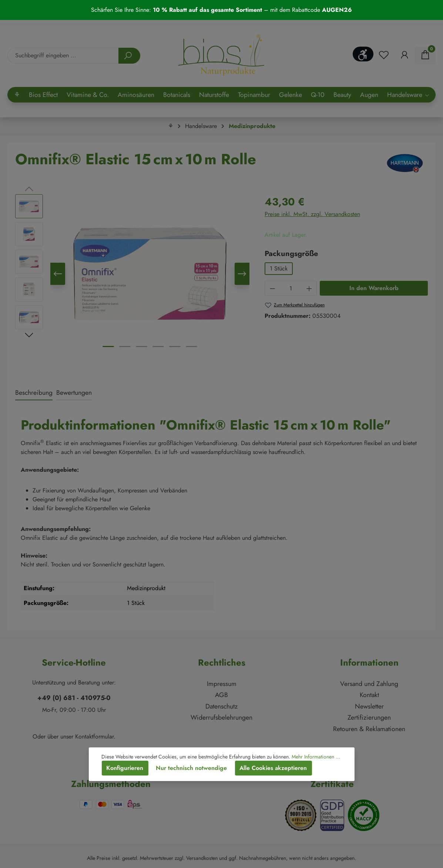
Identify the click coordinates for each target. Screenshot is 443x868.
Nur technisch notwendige (191, 768)
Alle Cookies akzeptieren (273, 768)
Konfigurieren (125, 768)
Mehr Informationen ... (316, 757)
